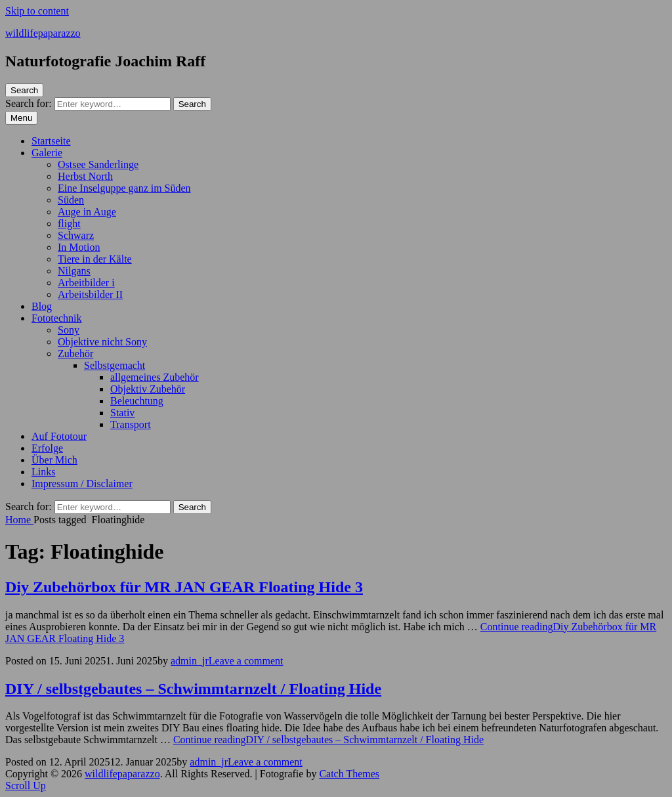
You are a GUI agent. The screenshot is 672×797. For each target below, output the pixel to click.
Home (19, 520)
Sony (69, 330)
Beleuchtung (137, 401)
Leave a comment (246, 661)
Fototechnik (56, 318)
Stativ (122, 413)
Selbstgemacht (115, 365)
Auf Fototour (59, 436)
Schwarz (76, 235)
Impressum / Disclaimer (82, 484)
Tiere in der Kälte (95, 259)
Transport (131, 424)
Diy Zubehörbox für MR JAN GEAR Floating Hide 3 (184, 587)
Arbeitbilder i (86, 283)
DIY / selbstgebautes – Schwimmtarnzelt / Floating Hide (193, 689)
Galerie (47, 153)
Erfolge (47, 448)
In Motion (79, 247)
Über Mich (54, 460)
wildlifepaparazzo (43, 33)
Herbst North (85, 176)
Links (43, 472)
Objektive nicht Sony (102, 342)
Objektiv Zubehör (148, 389)
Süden (71, 200)
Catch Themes (349, 774)
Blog (42, 306)
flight (69, 224)
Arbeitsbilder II (90, 294)
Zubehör (75, 354)
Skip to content (37, 11)
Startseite (51, 141)
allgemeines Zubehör (155, 377)
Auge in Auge (87, 212)
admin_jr (190, 661)
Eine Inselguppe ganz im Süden (124, 188)
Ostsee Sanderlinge (98, 164)
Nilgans (74, 271)
